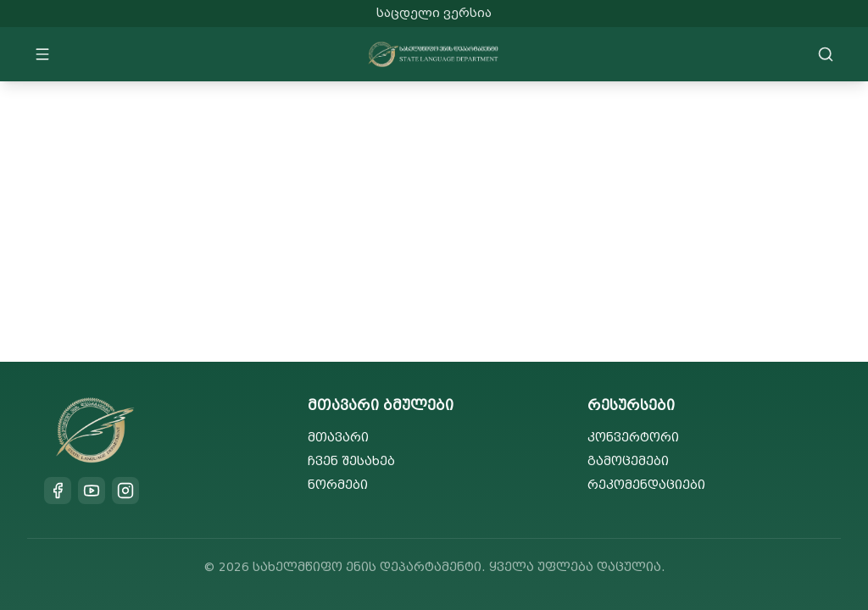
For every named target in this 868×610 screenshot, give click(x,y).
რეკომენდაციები (646, 485)
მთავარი (338, 438)
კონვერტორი (633, 438)
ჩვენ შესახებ (351, 461)
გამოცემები (628, 461)
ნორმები (338, 485)
